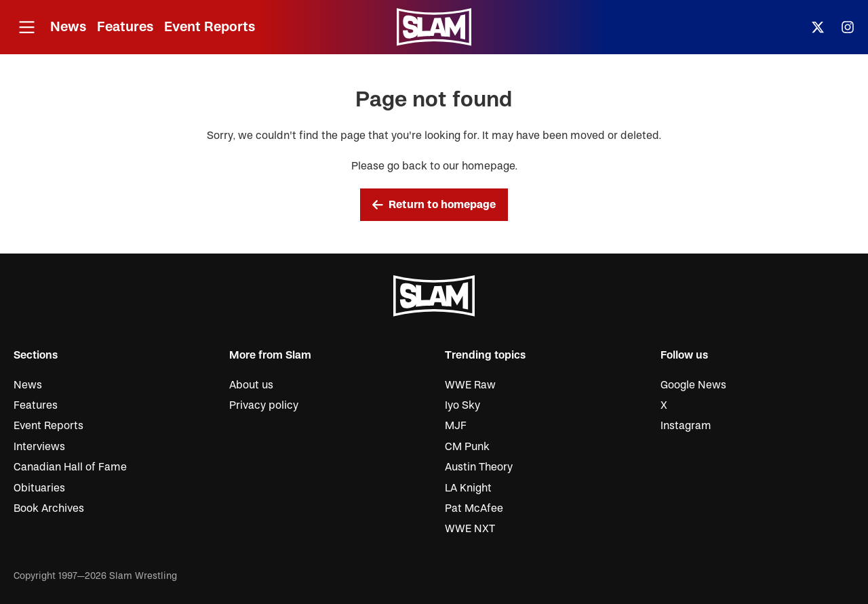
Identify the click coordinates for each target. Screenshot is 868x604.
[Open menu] (26, 27)
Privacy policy (264, 405)
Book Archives (49, 508)
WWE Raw (470, 385)
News (68, 27)
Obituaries (39, 488)
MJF (456, 426)
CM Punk (467, 447)
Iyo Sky (462, 405)
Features (125, 27)
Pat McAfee (474, 508)
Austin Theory (479, 467)
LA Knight (468, 488)
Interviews (39, 447)
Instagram (686, 426)
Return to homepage (434, 205)
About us (251, 385)
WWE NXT (470, 529)
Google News (693, 385)
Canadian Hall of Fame (70, 467)
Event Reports (210, 27)
